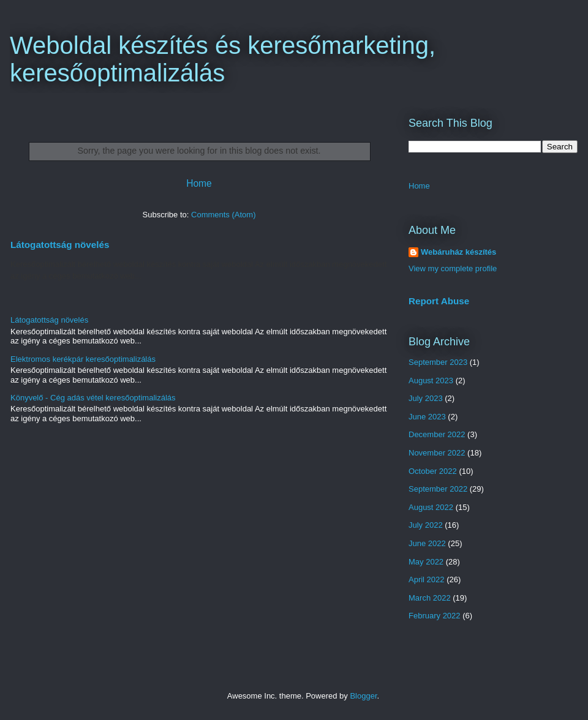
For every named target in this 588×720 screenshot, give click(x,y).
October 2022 (433, 471)
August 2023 (431, 381)
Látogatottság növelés (60, 245)
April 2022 (427, 579)
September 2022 (438, 489)
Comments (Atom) (223, 215)
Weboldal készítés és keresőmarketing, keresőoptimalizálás (223, 59)
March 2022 (430, 598)
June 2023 (427, 417)
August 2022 (431, 507)
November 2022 (437, 453)
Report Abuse (439, 301)
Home (199, 183)
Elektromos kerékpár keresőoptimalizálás (83, 359)
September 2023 (438, 362)
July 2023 (426, 398)
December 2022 (437, 434)
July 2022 (426, 525)
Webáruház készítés (458, 252)
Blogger (363, 696)
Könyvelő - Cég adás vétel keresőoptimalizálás (93, 398)
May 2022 (426, 562)
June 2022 (427, 543)
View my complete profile (453, 268)
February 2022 (435, 616)
